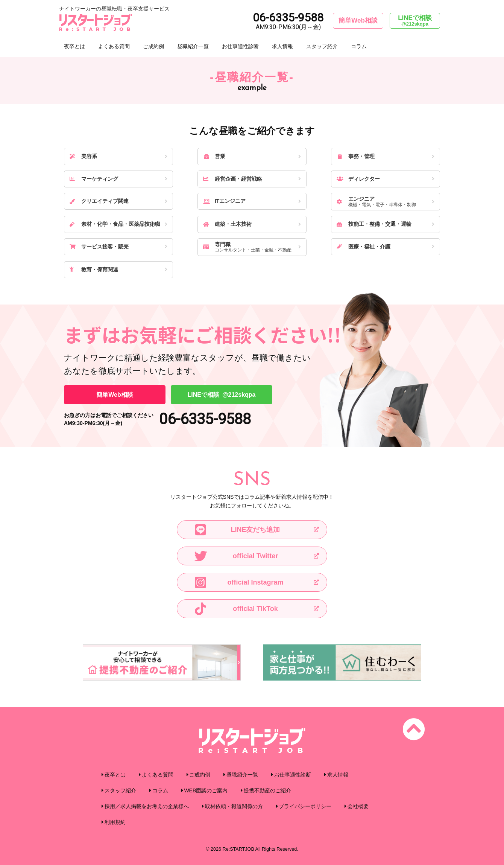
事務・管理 (356, 156)
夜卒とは (74, 47)
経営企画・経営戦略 (233, 179)
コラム (359, 47)
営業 (214, 156)
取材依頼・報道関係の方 (234, 806)
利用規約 (115, 822)
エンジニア (383, 202)
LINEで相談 (415, 21)
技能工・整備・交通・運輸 (374, 224)
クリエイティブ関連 (99, 201)
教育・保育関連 (94, 270)
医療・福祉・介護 (364, 247)
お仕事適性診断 (240, 47)
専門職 (249, 247)
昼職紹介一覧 (193, 47)
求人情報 (282, 47)
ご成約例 (153, 47)
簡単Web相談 (358, 21)
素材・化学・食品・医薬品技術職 (115, 224)
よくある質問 (114, 47)
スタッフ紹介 (322, 47)
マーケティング (94, 179)
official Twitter (235, 556)
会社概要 (358, 806)
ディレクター (358, 179)
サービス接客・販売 (99, 247)
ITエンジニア (224, 201)
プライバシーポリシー (305, 806)
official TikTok (235, 609)
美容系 (83, 156)
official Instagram (238, 582)
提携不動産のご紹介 (267, 790)
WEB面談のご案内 (206, 790)
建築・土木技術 (227, 224)
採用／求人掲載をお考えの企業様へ (147, 806)
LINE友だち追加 (236, 530)
